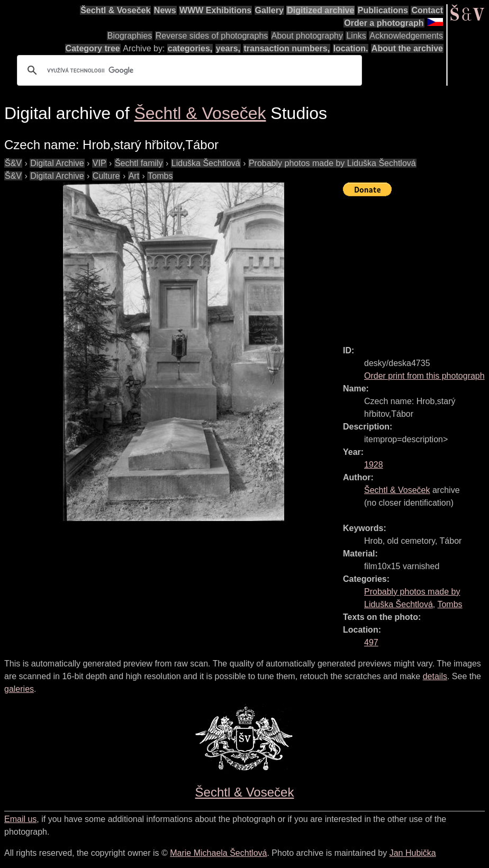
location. (351, 48)
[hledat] (188, 70)
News (165, 10)
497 (371, 642)
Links (356, 36)
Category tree (93, 48)
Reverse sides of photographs (212, 36)
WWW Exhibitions (215, 10)
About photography (307, 36)
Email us (20, 819)
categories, (190, 48)
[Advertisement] (416, 266)
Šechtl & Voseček (115, 10)
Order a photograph (384, 23)
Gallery (269, 10)
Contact (427, 10)
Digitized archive (320, 10)
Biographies (130, 36)
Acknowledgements (406, 36)
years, (228, 48)
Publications (383, 10)
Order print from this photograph (424, 376)
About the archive (407, 48)
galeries (19, 689)
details (435, 676)
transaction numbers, (287, 48)
